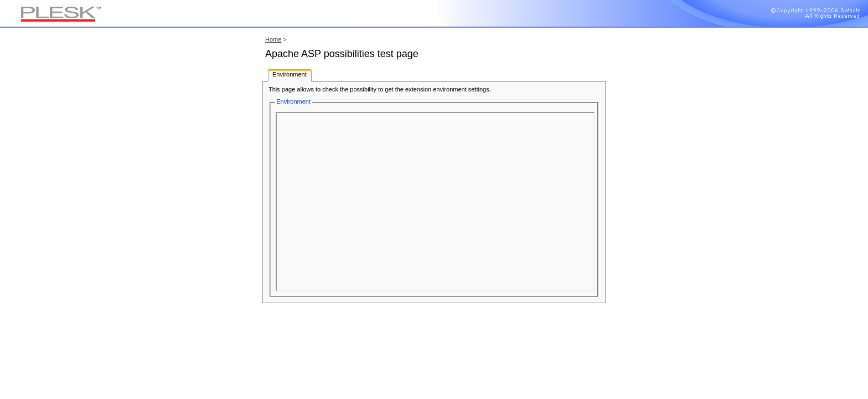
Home (273, 39)
